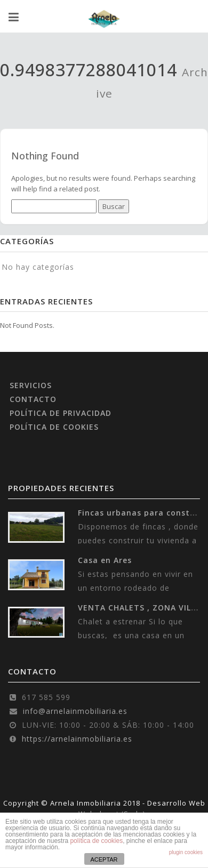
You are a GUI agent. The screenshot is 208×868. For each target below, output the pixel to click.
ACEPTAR (104, 859)
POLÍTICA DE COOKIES (54, 427)
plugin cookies (186, 852)
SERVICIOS (31, 385)
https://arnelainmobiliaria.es (77, 739)
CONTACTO (33, 399)
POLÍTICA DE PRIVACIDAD (61, 413)
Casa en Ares (105, 560)
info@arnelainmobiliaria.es (75, 711)
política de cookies (96, 841)
